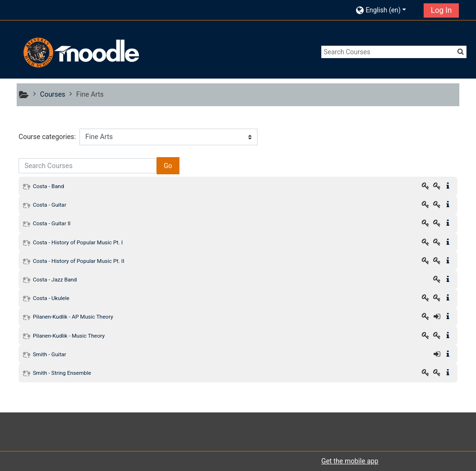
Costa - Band (48, 186)
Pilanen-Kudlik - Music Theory (69, 336)
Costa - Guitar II (52, 223)
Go (168, 166)
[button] (387, 10)
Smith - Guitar (50, 354)
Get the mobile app (350, 461)
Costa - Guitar (50, 205)
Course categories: (47, 137)
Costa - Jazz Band (55, 280)
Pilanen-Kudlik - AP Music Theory (73, 317)
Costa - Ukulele (51, 298)
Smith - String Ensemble (62, 373)
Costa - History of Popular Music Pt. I (78, 242)
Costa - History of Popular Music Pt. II (79, 261)
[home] (80, 53)
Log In (441, 10)
